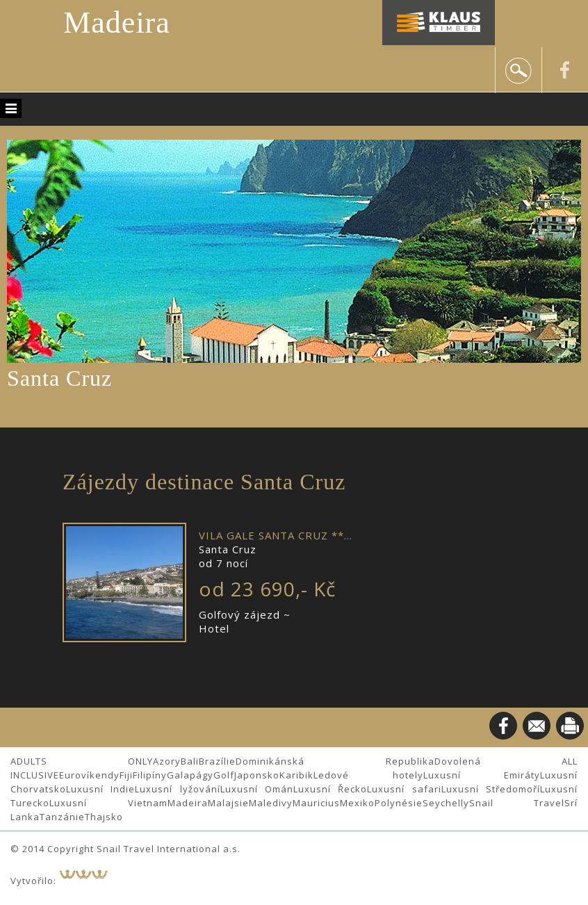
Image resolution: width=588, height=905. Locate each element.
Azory (167, 761)
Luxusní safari (404, 789)
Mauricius (316, 803)
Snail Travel (517, 803)
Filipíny (150, 775)
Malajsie (228, 803)
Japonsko (257, 775)
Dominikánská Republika (335, 761)
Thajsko (104, 817)
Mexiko (357, 803)
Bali (190, 761)
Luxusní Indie (100, 789)
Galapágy (190, 775)
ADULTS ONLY (82, 761)
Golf (224, 775)
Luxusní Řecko (330, 789)
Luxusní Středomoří (491, 789)
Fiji (126, 775)
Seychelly (446, 803)
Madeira (117, 23)
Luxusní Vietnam (108, 803)
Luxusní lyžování (177, 789)
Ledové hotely (368, 775)
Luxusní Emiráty (482, 775)
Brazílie (217, 761)
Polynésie (399, 803)
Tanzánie (62, 817)
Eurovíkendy (89, 775)
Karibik (296, 775)
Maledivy (271, 803)
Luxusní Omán (257, 789)
